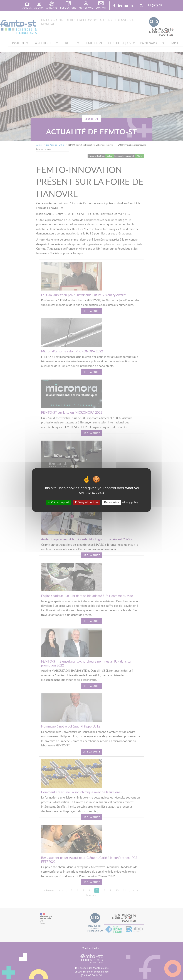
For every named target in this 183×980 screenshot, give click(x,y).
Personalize (112, 502)
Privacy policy (130, 502)
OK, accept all (59, 502)
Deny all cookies (86, 502)
